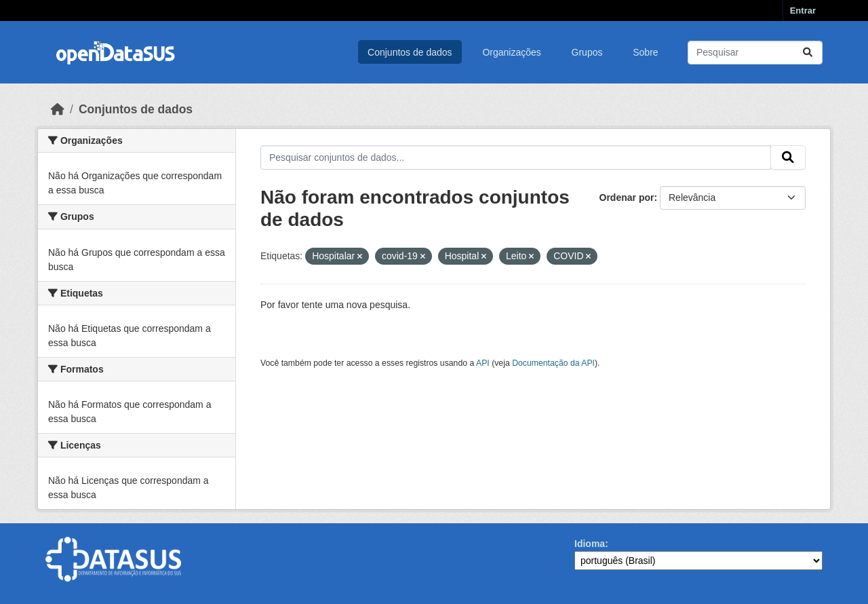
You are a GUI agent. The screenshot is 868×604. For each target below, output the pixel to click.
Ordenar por (627, 197)
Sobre (645, 52)
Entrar (803, 11)
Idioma (590, 544)
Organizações (511, 52)
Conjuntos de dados (410, 52)
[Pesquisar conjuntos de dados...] (755, 53)
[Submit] (808, 53)
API (483, 363)
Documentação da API (553, 363)
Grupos (587, 52)
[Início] (58, 109)
